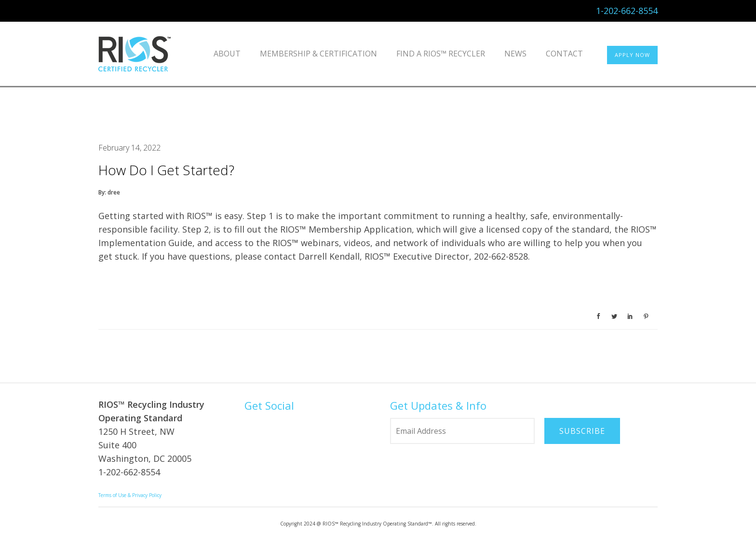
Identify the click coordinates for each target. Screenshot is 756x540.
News (515, 54)
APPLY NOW (632, 55)
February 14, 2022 (129, 148)
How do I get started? (166, 170)
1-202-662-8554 (627, 11)
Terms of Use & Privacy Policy (130, 495)
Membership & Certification (318, 54)
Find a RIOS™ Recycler (441, 54)
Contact (564, 54)
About (227, 54)
